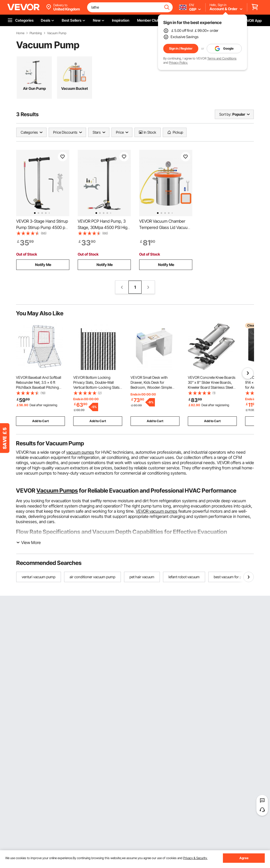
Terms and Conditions (222, 58)
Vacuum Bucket (75, 88)
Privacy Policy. (178, 63)
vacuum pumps (80, 452)
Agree (244, 858)
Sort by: (225, 114)
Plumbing (36, 33)
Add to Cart (40, 421)
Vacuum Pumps (57, 491)
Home (20, 33)
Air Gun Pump (34, 88)
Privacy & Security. (195, 858)
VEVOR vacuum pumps (157, 511)
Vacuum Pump (57, 33)
